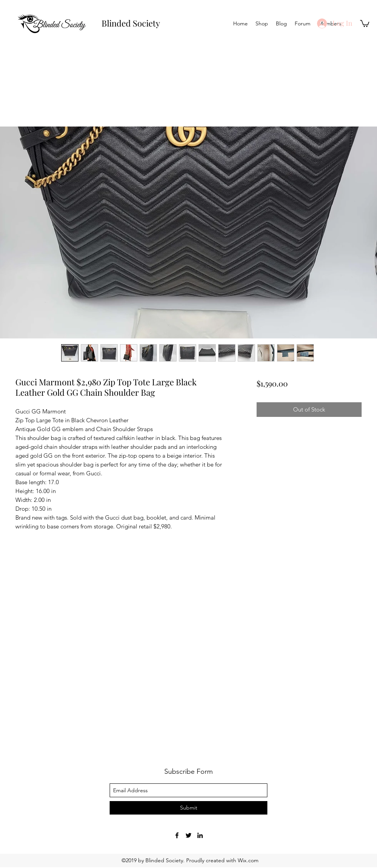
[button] (365, 23)
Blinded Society (131, 23)
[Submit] (188, 808)
